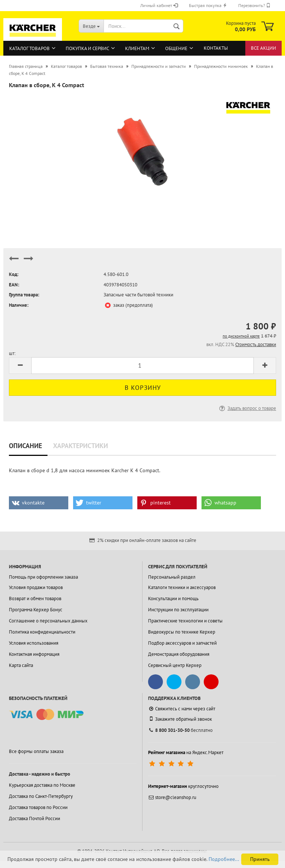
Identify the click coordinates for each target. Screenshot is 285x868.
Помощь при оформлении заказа (43, 577)
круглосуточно (183, 786)
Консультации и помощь (173, 599)
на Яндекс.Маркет (186, 752)
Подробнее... (224, 859)
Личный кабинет (159, 5)
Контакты (216, 48)
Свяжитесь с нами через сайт (182, 709)
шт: (12, 353)
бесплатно (180, 730)
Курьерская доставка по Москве (42, 785)
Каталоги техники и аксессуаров (182, 587)
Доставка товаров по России (38, 807)
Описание (25, 446)
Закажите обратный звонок (180, 719)
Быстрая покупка (208, 5)
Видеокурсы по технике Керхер (182, 632)
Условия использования (34, 643)
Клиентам (137, 48)
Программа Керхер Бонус (36, 610)
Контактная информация (34, 654)
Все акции (263, 48)
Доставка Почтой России (35, 818)
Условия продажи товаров (36, 587)
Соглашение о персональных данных (48, 621)
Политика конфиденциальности (42, 632)
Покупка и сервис (87, 48)
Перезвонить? (254, 5)
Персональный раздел (172, 577)
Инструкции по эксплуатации (178, 610)
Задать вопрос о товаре (247, 408)
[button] (39, 503)
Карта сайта (21, 665)
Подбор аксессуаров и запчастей (182, 643)
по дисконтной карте (241, 336)
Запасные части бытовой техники (138, 295)
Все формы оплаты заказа (36, 751)
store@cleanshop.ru (172, 797)
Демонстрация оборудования (179, 654)
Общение (176, 48)
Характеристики (81, 446)
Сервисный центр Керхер (175, 665)
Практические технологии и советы (185, 621)
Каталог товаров (30, 48)
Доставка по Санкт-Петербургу (41, 796)
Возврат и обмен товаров (35, 599)
